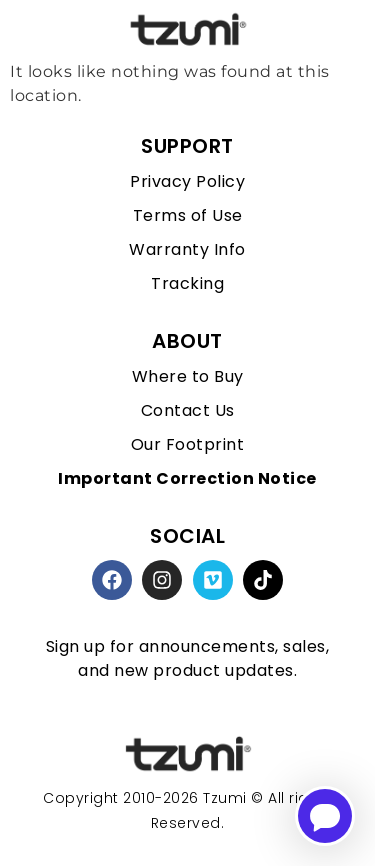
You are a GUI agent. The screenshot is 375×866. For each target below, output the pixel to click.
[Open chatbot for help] (325, 816)
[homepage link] (188, 754)
